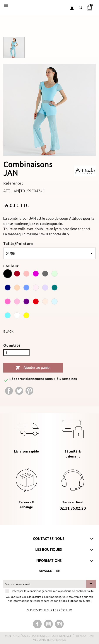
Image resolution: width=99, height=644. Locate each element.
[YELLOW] (26, 316)
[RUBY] (36, 302)
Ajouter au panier (33, 368)
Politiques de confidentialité (53, 636)
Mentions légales (17, 636)
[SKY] (55, 302)
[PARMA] (45, 288)
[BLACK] (8, 274)
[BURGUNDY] (17, 274)
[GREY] (45, 274)
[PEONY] (8, 302)
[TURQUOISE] (8, 316)
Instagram (59, 624)
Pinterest (29, 391)
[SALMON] (45, 302)
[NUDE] (17, 288)
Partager (9, 391)
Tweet (19, 391)
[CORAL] (26, 274)
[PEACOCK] (55, 288)
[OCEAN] (26, 288)
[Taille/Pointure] (49, 253)
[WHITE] (17, 316)
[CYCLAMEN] (36, 274)
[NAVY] (8, 288)
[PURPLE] (26, 302)
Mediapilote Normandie (50, 640)
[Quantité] (16, 353)
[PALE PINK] (36, 288)
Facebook (37, 624)
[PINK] (17, 302)
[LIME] (55, 274)
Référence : (13, 183)
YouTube (48, 624)
